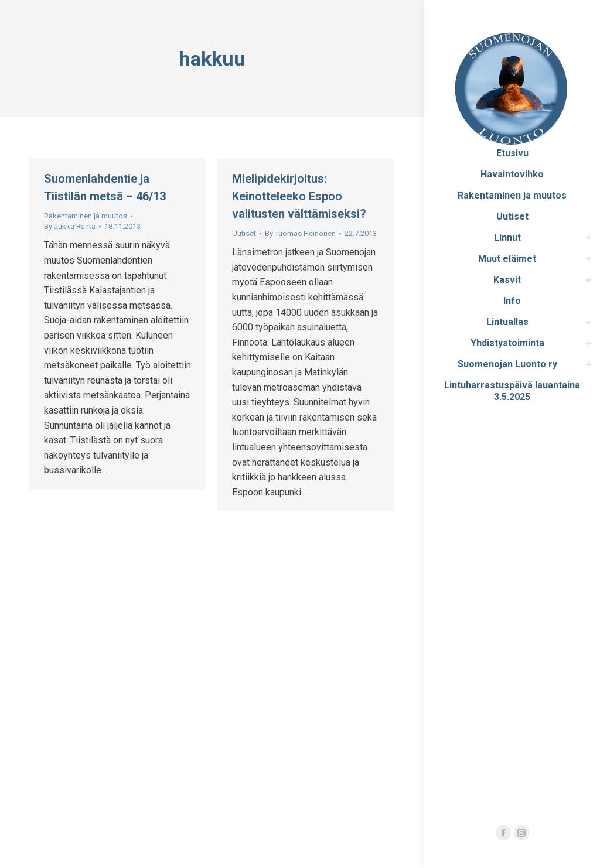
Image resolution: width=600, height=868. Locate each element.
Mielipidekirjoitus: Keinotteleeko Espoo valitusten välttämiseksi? (299, 196)
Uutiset (244, 233)
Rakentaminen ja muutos (86, 216)
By (70, 226)
